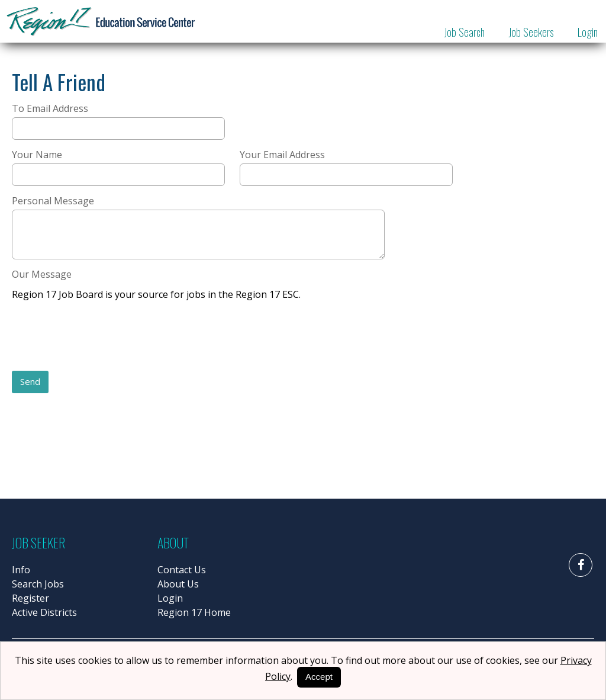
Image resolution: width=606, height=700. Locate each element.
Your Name (37, 155)
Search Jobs (38, 584)
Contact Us (182, 570)
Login (588, 31)
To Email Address (50, 108)
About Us (178, 584)
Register (30, 598)
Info (21, 570)
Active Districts (44, 612)
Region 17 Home (194, 612)
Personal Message (53, 201)
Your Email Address (282, 155)
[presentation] (102, 337)
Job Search (464, 31)
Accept (319, 677)
